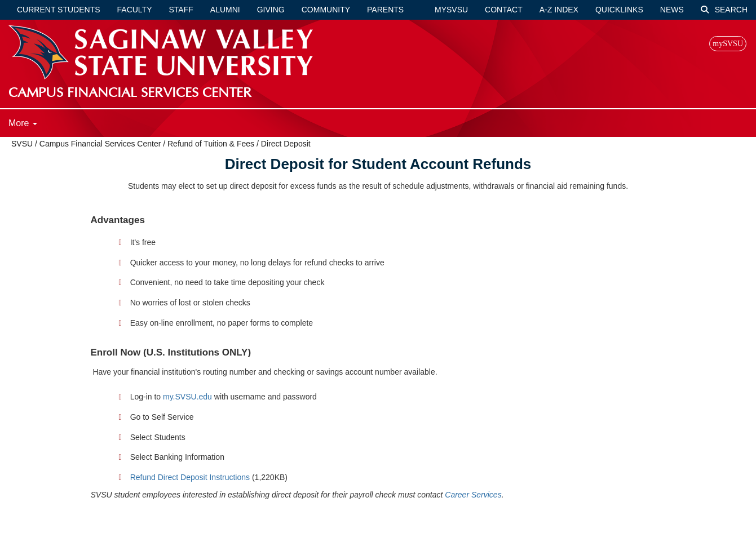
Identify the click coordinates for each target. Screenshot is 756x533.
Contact (504, 10)
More (23, 123)
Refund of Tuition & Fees (211, 144)
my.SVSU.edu (187, 397)
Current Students (59, 10)
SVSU (22, 144)
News (672, 10)
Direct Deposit (286, 144)
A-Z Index (559, 10)
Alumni (225, 10)
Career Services (473, 495)
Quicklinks (619, 10)
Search (724, 10)
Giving (271, 10)
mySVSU (451, 10)
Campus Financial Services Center (100, 144)
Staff (181, 10)
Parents (385, 10)
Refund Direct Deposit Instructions (190, 477)
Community (326, 10)
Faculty (135, 10)
